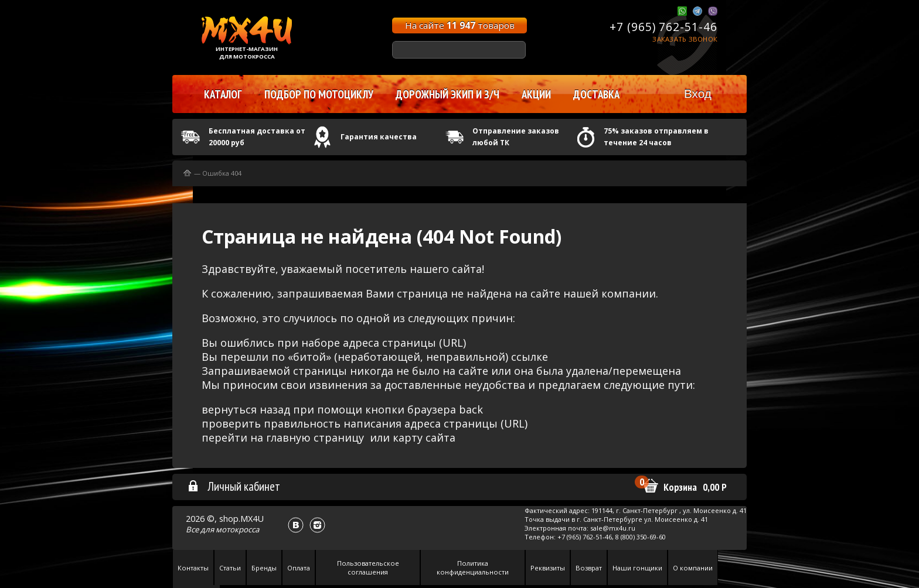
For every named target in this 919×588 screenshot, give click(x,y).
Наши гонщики (637, 568)
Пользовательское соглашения (368, 568)
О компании (693, 568)
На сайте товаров (460, 25)
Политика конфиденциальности (473, 568)
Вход (698, 93)
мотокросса (237, 529)
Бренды (264, 568)
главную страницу (315, 437)
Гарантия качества (379, 137)
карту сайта (424, 437)
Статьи (230, 568)
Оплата (299, 568)
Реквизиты (548, 568)
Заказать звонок (685, 39)
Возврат (589, 568)
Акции (536, 94)
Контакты (193, 568)
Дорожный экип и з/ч (447, 94)
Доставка (596, 94)
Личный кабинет (234, 486)
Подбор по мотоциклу (319, 94)
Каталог (223, 94)
